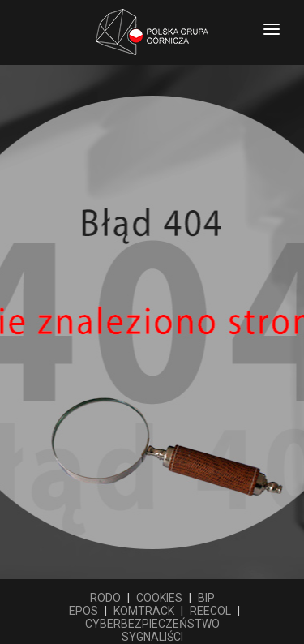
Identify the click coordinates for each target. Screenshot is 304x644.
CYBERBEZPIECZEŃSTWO (152, 624)
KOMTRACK (144, 611)
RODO (105, 598)
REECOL (210, 611)
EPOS (83, 611)
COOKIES (159, 598)
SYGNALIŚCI (152, 637)
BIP (206, 598)
